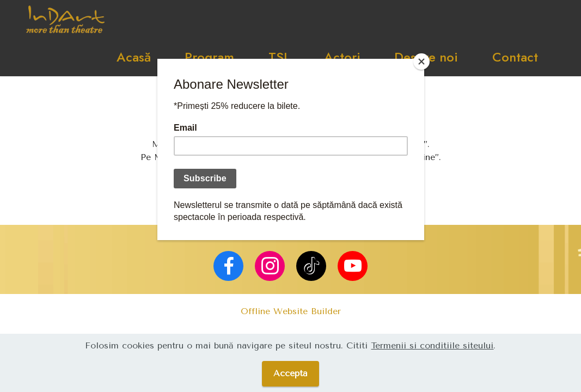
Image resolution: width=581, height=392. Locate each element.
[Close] (421, 62)
